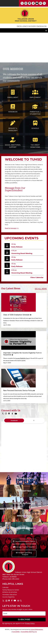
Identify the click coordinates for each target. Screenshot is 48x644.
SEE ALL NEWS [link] (41, 289)
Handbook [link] (13, 111)
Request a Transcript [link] (13, 128)
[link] (22, 3)
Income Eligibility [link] (8, 607)
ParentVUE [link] (35, 111)
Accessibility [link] (16, 642)
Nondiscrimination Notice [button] (25, 551)
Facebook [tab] (14, 430)
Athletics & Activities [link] (10, 602)
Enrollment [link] (13, 96)
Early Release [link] (17, 247)
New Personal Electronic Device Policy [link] (18, 397)
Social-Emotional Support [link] (13, 145)
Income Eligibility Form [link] (22, 362)
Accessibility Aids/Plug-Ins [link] (29, 642)
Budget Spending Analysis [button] (25, 563)
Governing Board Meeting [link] (22, 253)
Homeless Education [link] (10, 605)
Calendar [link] (6, 597)
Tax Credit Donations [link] (35, 145)
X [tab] (34, 430)
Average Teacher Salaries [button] (25, 557)
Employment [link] (35, 96)
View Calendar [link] (37, 277)
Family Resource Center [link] (11, 600)
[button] (46, 31)
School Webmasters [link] (37, 639)
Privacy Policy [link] (30, 633)
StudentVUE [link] (35, 114)
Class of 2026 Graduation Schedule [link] (16, 315)
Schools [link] (35, 127)
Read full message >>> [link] (12, 228)
